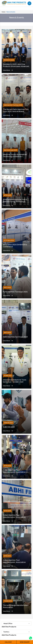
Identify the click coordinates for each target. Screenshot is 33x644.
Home (3, 12)
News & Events (11, 12)
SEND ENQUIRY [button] (25, 642)
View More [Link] (8, 70)
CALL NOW (8, 642)
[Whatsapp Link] (31, 638)
